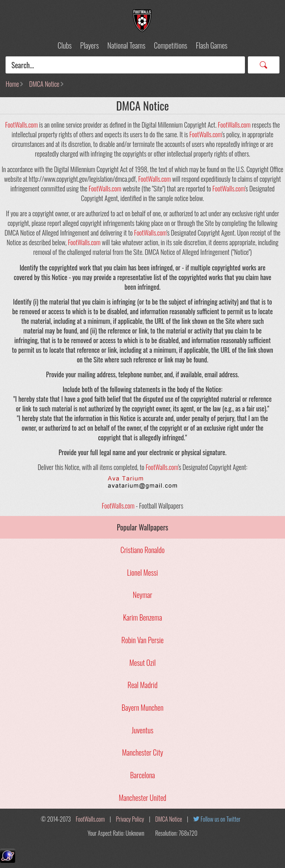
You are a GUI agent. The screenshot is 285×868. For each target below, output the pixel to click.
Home (12, 84)
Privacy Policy (130, 819)
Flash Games (212, 45)
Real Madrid (143, 685)
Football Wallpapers (142, 21)
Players (89, 45)
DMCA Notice (44, 84)
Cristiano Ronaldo (142, 550)
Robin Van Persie (142, 640)
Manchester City (143, 752)
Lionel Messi (142, 572)
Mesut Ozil (142, 662)
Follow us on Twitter (221, 819)
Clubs (65, 45)
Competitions (171, 45)
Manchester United (142, 798)
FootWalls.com (22, 125)
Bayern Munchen (143, 707)
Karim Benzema (142, 617)
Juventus (142, 730)
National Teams (126, 45)
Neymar (142, 595)
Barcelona (142, 775)
